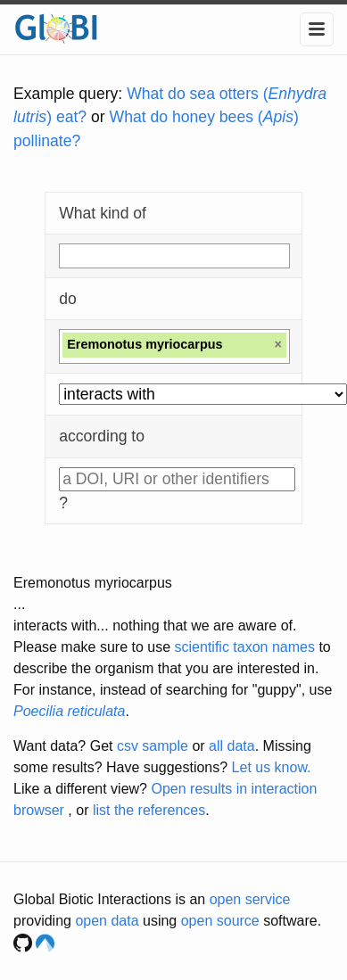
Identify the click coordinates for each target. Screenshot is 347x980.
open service (250, 899)
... (19, 604)
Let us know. (272, 767)
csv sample (153, 746)
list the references (149, 810)
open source (220, 921)
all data (232, 746)
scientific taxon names (245, 647)
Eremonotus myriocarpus (93, 583)
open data (107, 921)
